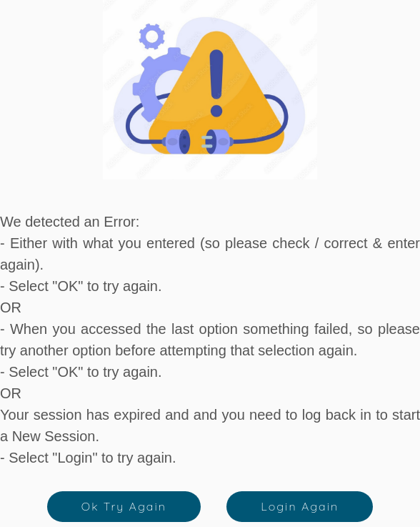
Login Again (300, 506)
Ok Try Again (124, 506)
